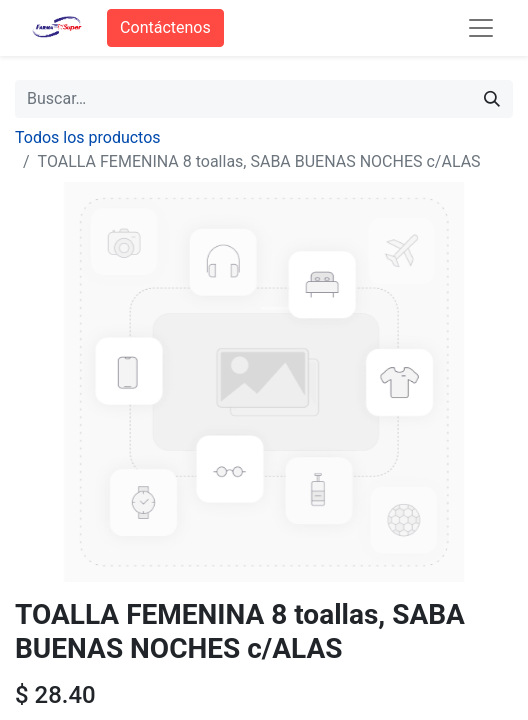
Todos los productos (88, 137)
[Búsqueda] (492, 99)
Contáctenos (165, 27)
